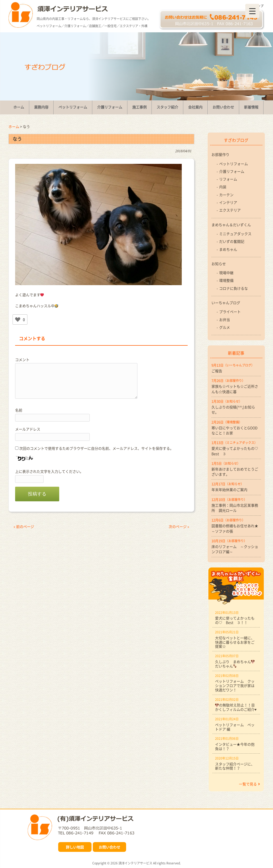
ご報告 (217, 371)
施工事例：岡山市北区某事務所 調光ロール (235, 508)
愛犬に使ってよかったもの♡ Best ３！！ (235, 620)
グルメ (225, 327)
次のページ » (179, 526)
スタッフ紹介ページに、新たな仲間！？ (235, 766)
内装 (223, 187)
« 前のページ (24, 526)
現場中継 (226, 273)
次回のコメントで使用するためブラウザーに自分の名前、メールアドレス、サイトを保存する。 (96, 448)
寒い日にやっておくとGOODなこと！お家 (235, 430)
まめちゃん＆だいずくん (231, 225)
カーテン (226, 195)
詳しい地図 (75, 847)
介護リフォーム (232, 171)
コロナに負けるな (234, 288)
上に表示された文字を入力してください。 (49, 471)
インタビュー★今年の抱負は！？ (235, 746)
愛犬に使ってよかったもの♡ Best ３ (236, 451)
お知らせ (219, 264)
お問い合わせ (109, 847)
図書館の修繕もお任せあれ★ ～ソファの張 (236, 528)
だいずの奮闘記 (232, 241)
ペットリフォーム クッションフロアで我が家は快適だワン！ (235, 685)
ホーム (14, 126)
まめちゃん (228, 249)
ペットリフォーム (234, 164)
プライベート (230, 312)
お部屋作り (220, 154)
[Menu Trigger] (252, 11)
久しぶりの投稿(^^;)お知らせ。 (233, 410)
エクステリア (230, 210)
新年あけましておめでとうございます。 (235, 472)
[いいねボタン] (18, 320)
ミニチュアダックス (235, 234)
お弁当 (225, 320)
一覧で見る (249, 784)
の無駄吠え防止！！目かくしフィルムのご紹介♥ (236, 707)
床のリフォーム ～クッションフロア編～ (235, 549)
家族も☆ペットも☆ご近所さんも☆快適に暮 (235, 389)
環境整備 (226, 280)
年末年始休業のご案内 (229, 490)
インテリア (228, 202)
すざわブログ (236, 140)
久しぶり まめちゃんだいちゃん (235, 664)
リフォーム (228, 179)
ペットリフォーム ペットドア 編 (235, 727)
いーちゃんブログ (226, 303)
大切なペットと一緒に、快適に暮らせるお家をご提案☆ (235, 642)
